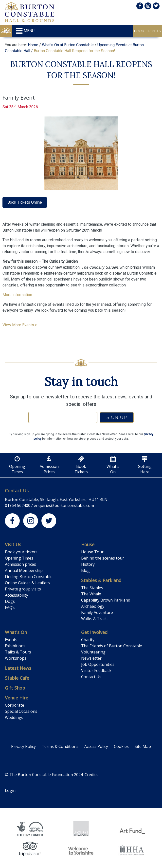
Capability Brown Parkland (106, 600)
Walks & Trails (94, 619)
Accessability (17, 595)
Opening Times (19, 558)
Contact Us (17, 491)
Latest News (18, 668)
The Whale (91, 594)
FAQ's (10, 608)
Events (11, 640)
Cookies (121, 746)
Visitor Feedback (96, 671)
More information (17, 295)
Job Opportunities (98, 664)
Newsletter (91, 658)
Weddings (14, 717)
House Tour (92, 552)
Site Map (143, 746)
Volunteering (93, 652)
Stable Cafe (17, 678)
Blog (85, 570)
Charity (88, 640)
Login (10, 790)
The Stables (92, 588)
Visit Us (13, 544)
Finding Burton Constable (29, 577)
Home (33, 45)
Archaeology (93, 606)
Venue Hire (17, 698)
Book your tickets (21, 552)
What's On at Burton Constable (68, 45)
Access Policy (96, 746)
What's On (16, 632)
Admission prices (20, 564)
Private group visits (23, 589)
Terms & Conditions (60, 746)
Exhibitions (15, 646)
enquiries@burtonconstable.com (64, 505)
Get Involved (94, 632)
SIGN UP (117, 417)
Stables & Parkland (101, 580)
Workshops (16, 658)
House (88, 544)
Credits (91, 775)
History (88, 564)
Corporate (15, 705)
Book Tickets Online (25, 202)
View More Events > (20, 325)
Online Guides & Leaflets (27, 583)
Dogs (10, 601)
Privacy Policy (23, 746)
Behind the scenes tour (103, 558)
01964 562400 (18, 505)
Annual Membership (24, 570)
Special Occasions (21, 711)
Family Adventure (97, 612)
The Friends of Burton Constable (112, 646)
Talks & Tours (18, 652)
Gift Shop (15, 688)
